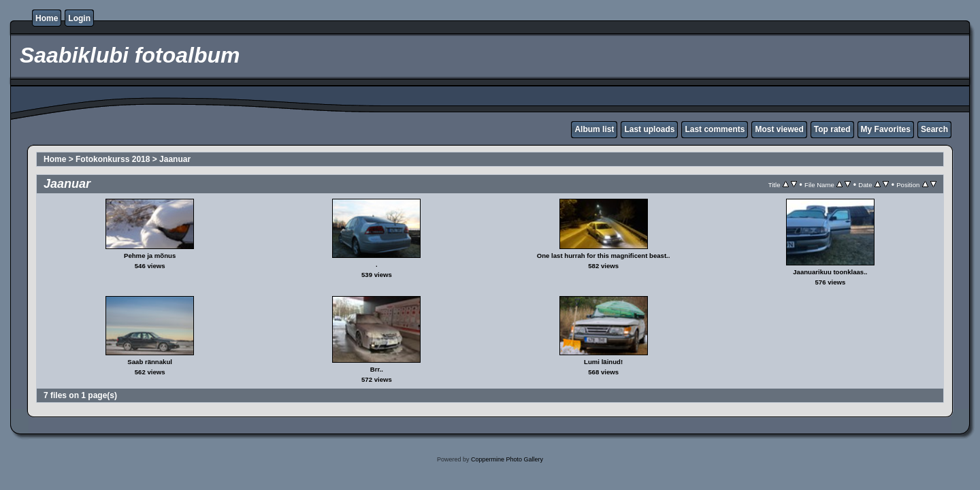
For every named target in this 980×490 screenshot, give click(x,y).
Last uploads (649, 129)
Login (79, 18)
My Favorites (886, 129)
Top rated (832, 129)
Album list (594, 129)
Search (934, 129)
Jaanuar (175, 159)
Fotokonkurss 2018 (113, 159)
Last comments (715, 129)
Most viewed (779, 129)
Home (47, 18)
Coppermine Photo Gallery (507, 459)
